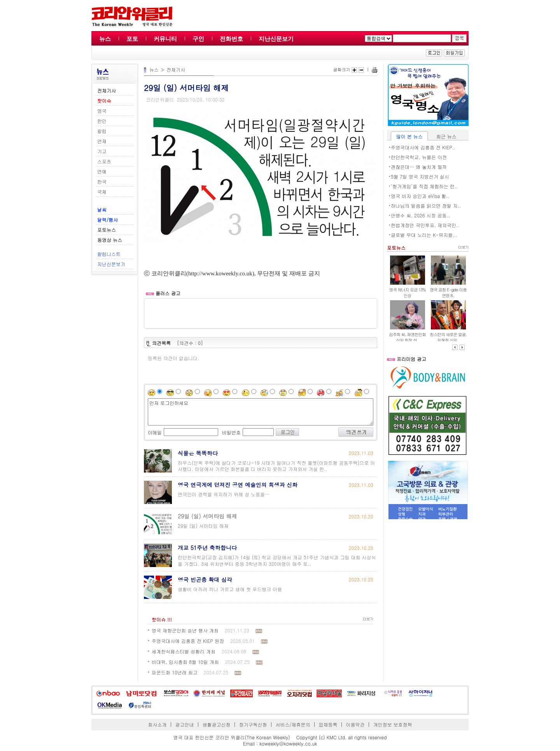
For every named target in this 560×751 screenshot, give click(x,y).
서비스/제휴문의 (293, 724)
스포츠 (104, 161)
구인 (198, 39)
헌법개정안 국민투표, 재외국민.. (425, 225)
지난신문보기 (276, 39)
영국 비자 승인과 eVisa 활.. (420, 196)
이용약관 (355, 724)
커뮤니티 (165, 39)
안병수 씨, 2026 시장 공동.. (420, 215)
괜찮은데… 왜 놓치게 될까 (419, 167)
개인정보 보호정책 (392, 724)
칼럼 (102, 131)
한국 (102, 181)
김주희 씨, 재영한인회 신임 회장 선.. (407, 337)
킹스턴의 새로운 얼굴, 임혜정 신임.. (448, 337)
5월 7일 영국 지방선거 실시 (420, 176)
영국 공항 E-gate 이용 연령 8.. (448, 292)
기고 (102, 151)
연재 (102, 141)
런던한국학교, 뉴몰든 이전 (419, 157)
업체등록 (328, 724)
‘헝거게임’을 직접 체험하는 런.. (424, 186)
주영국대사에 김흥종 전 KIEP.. (423, 147)
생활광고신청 (217, 724)
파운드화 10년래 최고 (175, 672)
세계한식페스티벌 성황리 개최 (184, 651)
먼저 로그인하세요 (261, 412)
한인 (102, 121)
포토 (132, 39)
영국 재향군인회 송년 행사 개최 (185, 630)
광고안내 (185, 724)
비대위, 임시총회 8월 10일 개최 (185, 662)
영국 (102, 111)
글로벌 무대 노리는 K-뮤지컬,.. (424, 235)
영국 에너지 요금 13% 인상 (408, 292)
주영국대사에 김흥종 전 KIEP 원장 (188, 641)
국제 (102, 192)
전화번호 (231, 39)
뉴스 (105, 39)
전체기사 (176, 69)
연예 (102, 171)
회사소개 (157, 724)
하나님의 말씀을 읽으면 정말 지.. (426, 206)
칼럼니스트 (109, 254)
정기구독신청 (253, 724)
